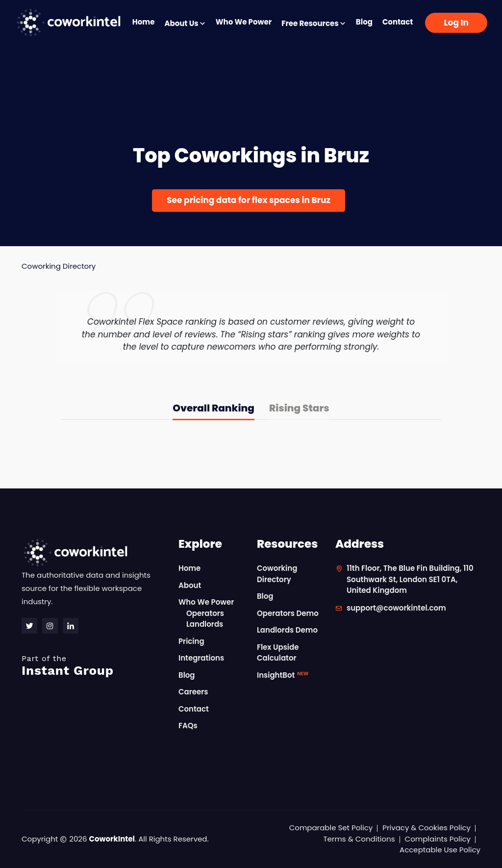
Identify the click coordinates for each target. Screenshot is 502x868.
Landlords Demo (287, 630)
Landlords (205, 624)
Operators (205, 613)
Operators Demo (288, 613)
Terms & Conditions (359, 839)
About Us (185, 23)
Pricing (191, 641)
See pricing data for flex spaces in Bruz (249, 200)
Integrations (201, 658)
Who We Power (244, 22)
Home (144, 22)
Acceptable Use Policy (440, 850)
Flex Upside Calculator (278, 653)
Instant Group (94, 666)
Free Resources (314, 23)
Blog (364, 22)
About (190, 585)
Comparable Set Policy (331, 828)
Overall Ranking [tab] (213, 408)
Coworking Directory (59, 266)
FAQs (188, 726)
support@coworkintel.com (396, 608)
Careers (193, 692)
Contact (398, 22)
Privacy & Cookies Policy (427, 828)
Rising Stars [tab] (299, 408)
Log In (456, 23)
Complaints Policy (438, 839)
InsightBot (283, 675)
